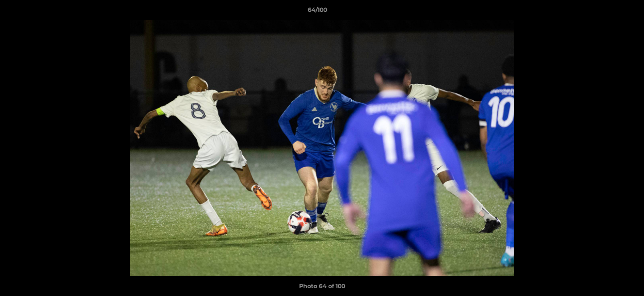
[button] (609, 12)
